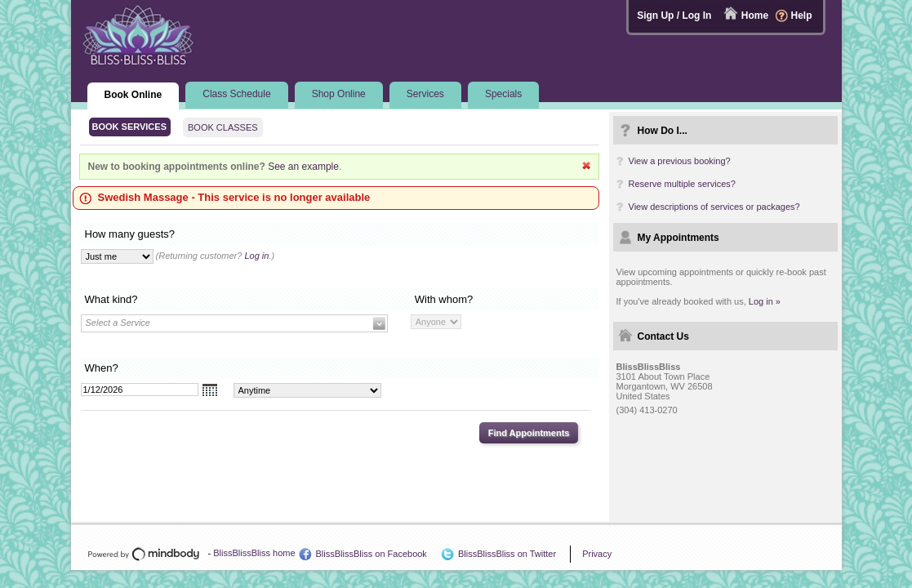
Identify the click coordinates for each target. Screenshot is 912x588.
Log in (256, 256)
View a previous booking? (680, 161)
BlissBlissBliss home (254, 553)
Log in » (765, 301)
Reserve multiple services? (682, 184)
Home (755, 16)
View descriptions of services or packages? (714, 207)
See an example (303, 167)
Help (801, 16)
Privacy (597, 554)
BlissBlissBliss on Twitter (507, 554)
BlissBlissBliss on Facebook (371, 554)
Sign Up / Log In (674, 16)
